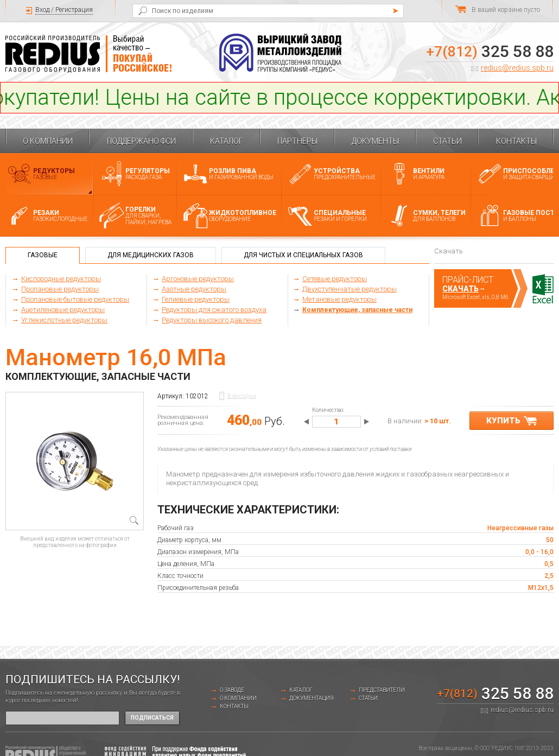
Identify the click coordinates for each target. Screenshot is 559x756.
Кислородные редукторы (61, 279)
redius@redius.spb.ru (517, 68)
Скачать (460, 289)
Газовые (43, 255)
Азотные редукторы (194, 289)
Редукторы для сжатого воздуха (214, 310)
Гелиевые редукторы (196, 299)
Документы (375, 141)
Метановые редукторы (339, 299)
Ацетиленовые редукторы (63, 310)
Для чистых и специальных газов (303, 255)
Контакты (516, 141)
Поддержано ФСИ (141, 141)
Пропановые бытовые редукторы (75, 299)
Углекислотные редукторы (64, 320)
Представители (382, 690)
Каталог (227, 141)
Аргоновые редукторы (198, 279)
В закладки (242, 396)
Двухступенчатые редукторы (350, 289)
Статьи (447, 141)
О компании (48, 141)
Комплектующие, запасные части (357, 310)
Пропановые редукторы (60, 289)
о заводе (232, 690)
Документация (312, 698)
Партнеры (297, 141)
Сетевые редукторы (335, 279)
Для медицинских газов (151, 255)
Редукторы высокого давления (212, 320)
